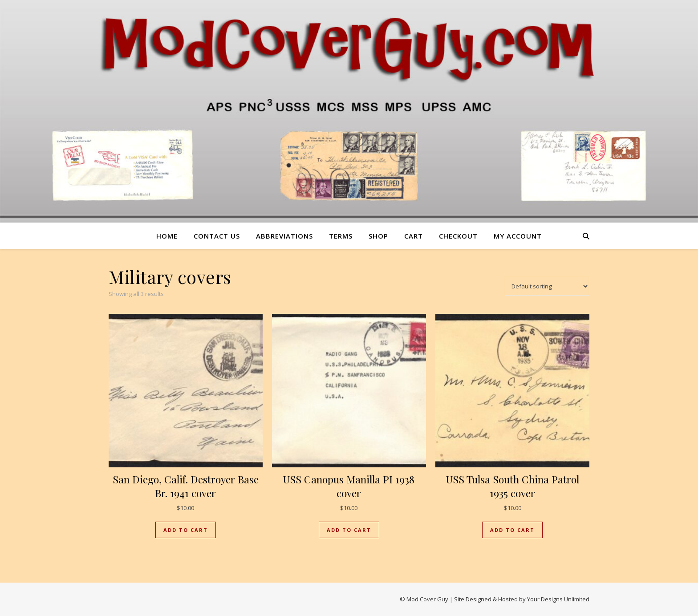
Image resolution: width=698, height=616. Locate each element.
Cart (414, 236)
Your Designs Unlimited (558, 599)
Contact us (217, 236)
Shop (378, 236)
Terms (341, 236)
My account (518, 236)
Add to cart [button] (186, 530)
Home (167, 236)
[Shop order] (547, 286)
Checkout (458, 236)
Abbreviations (284, 236)
